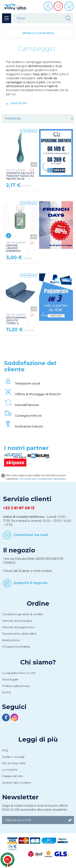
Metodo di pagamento (18, 627)
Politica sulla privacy (16, 686)
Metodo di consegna (17, 621)
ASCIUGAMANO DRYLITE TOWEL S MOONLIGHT (16, 320)
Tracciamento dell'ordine (19, 634)
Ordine (38, 603)
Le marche (10, 770)
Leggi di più (38, 739)
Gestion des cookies (16, 783)
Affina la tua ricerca (38, 33)
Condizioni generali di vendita (22, 614)
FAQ (5, 750)
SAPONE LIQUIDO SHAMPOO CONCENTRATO (17, 248)
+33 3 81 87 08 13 (19, 508)
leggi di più (19, 103)
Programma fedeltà (16, 647)
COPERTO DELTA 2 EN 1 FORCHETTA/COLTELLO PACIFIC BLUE (22, 175)
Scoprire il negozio (31, 583)
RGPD (7, 692)
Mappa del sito (13, 776)
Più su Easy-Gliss (14, 763)
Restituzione (11, 640)
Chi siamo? (38, 662)
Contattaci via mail (31, 535)
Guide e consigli (13, 757)
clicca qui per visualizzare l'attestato (43, 479)
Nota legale (10, 679)
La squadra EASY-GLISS (19, 673)
